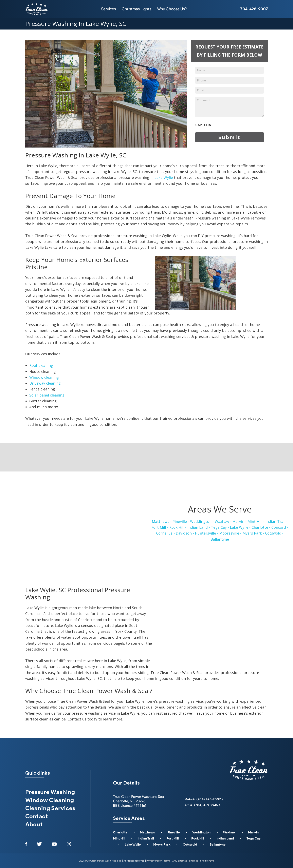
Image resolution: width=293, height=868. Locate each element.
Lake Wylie (164, 177)
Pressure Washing (50, 792)
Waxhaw (229, 832)
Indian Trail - (277, 521)
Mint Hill (119, 838)
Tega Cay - (220, 527)
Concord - (280, 527)
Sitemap (194, 861)
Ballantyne (220, 539)
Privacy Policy (154, 861)
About (34, 824)
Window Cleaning (50, 800)
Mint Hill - (256, 521)
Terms (167, 861)
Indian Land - (199, 527)
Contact (37, 816)
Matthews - (162, 521)
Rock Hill (198, 838)
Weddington (201, 832)
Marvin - (239, 521)
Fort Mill (173, 838)
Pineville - (181, 521)
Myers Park (162, 844)
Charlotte (120, 832)
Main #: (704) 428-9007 (203, 799)
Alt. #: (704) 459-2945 (201, 805)
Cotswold (190, 844)
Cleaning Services (50, 808)
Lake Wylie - (240, 527)
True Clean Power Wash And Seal (103, 861)
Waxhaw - (223, 521)
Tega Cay (254, 838)
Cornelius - (165, 533)
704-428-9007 (254, 9)
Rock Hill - (178, 527)
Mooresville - (230, 533)
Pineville (174, 832)
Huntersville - (207, 533)
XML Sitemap (180, 861)
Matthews (147, 832)
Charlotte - (261, 527)
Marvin (253, 832)
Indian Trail (146, 838)
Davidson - (185, 533)
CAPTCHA (203, 125)
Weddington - (202, 521)
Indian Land (225, 838)
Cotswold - (274, 533)
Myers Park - (253, 533)
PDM (211, 861)
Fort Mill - (160, 527)
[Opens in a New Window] (26, 844)
